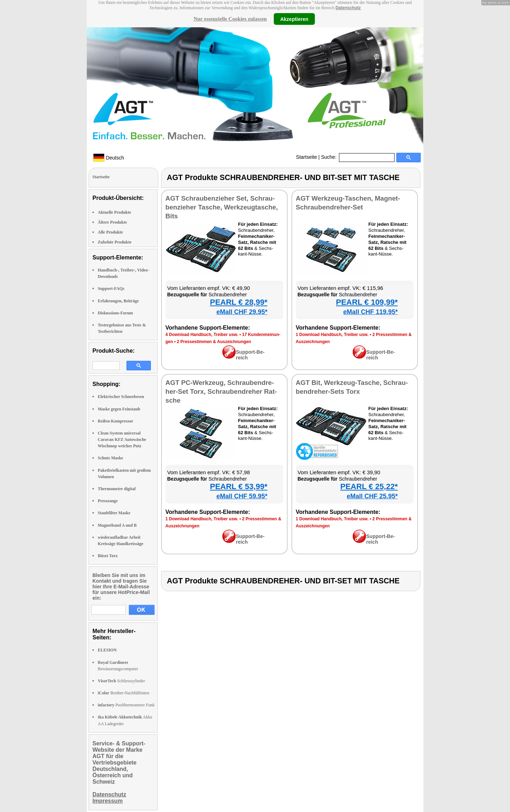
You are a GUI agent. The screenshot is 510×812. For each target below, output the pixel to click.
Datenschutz (348, 8)
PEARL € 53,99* (239, 486)
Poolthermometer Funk (126, 705)
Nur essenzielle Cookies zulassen (230, 19)
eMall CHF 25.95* (372, 496)
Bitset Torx (108, 556)
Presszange (108, 501)
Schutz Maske (110, 458)
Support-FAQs (111, 289)
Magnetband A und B (117, 525)
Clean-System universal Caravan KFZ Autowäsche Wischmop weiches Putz (122, 439)
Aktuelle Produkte (114, 212)
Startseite (307, 157)
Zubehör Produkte (115, 242)
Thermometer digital (117, 489)
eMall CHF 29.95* (242, 312)
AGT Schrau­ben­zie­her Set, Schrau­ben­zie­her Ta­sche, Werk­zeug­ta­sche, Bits (222, 207)
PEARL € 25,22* (369, 486)
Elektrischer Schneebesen (121, 397)
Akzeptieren (294, 19)
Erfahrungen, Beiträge (118, 301)
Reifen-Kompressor (115, 421)
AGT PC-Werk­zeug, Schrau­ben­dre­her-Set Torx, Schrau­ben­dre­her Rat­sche (221, 391)
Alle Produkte (110, 232)
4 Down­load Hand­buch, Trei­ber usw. (202, 335)
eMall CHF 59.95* (242, 496)
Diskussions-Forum (115, 313)
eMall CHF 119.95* (370, 312)
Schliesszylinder (121, 681)
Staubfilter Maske (114, 513)
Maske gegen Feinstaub (119, 409)
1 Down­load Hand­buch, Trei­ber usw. (332, 335)
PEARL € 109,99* (367, 302)
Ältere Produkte (112, 222)
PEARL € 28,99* (239, 302)
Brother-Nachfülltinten (123, 693)
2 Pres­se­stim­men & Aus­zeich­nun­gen (214, 342)
